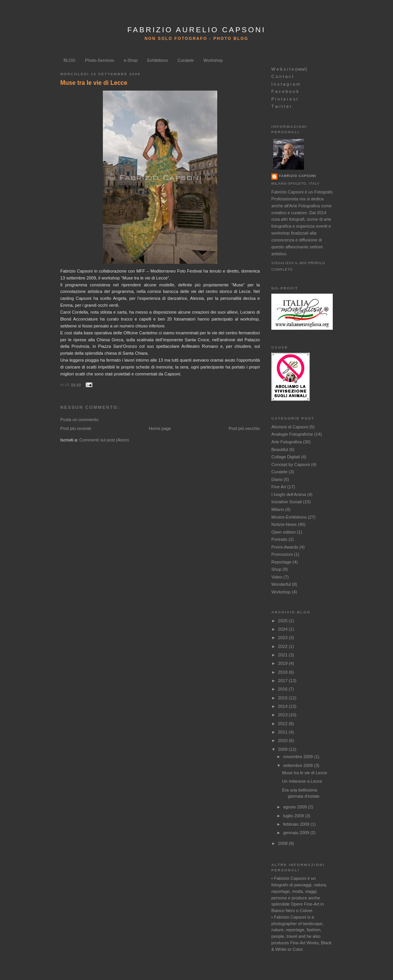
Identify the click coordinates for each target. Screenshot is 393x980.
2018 (283, 672)
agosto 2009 (296, 807)
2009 (283, 749)
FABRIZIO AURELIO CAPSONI (196, 30)
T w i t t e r (281, 106)
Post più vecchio (244, 428)
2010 (283, 740)
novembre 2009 (299, 757)
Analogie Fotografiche (292, 434)
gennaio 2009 (297, 833)
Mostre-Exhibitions (289, 517)
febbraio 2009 (297, 824)
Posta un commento (79, 420)
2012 (283, 724)
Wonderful (281, 584)
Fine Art (279, 487)
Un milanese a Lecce (302, 781)
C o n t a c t (282, 76)
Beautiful (280, 450)
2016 (283, 689)
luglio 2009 (294, 816)
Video (277, 577)
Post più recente (76, 428)
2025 (283, 621)
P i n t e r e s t (285, 99)
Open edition (283, 532)
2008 (283, 843)
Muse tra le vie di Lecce (94, 83)
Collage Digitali (286, 457)
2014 (283, 706)
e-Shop (130, 60)
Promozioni (282, 554)
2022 (283, 646)
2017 (283, 681)
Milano (278, 509)
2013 (283, 715)
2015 (283, 698)
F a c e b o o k (285, 91)
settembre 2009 (299, 765)
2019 (283, 663)
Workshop (213, 60)
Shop (276, 569)
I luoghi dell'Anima (289, 494)
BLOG (69, 60)
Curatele (186, 60)
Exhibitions (158, 60)
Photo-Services (100, 60)
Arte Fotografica (286, 442)
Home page (160, 428)
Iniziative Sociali (286, 502)
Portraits (279, 539)
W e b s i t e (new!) (289, 69)
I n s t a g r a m (286, 84)
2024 (283, 629)
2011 (283, 732)
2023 (283, 638)
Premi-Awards (285, 547)
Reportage (281, 562)
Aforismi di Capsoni (290, 427)
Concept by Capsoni (291, 464)
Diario (277, 479)
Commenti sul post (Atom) (104, 440)
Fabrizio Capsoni (298, 176)
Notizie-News (284, 524)
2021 (283, 655)
